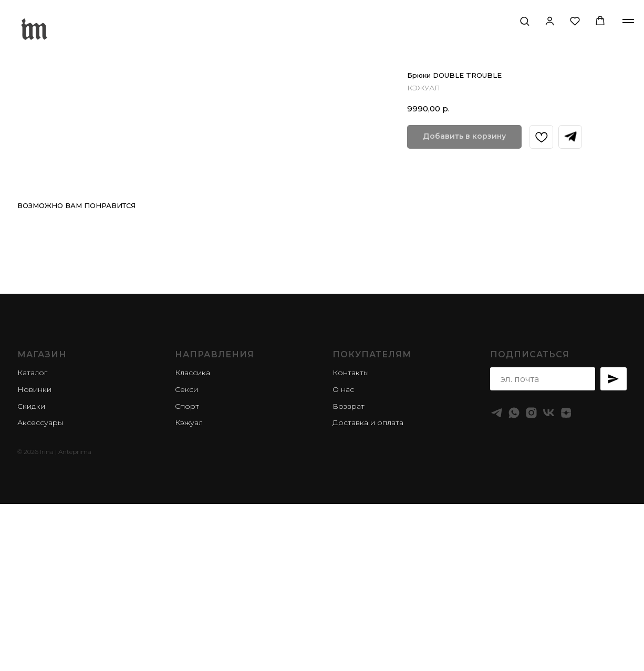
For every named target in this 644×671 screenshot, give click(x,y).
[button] (524, 21)
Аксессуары (40, 593)
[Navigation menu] (628, 21)
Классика (193, 543)
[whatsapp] (514, 583)
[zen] (566, 583)
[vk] (549, 583)
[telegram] (497, 583)
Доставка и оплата (368, 593)
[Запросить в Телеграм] (570, 137)
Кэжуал (189, 593)
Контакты (351, 543)
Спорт (187, 576)
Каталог (32, 543)
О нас (343, 560)
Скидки (31, 576)
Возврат (349, 576)
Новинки (34, 560)
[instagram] (531, 583)
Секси (186, 560)
